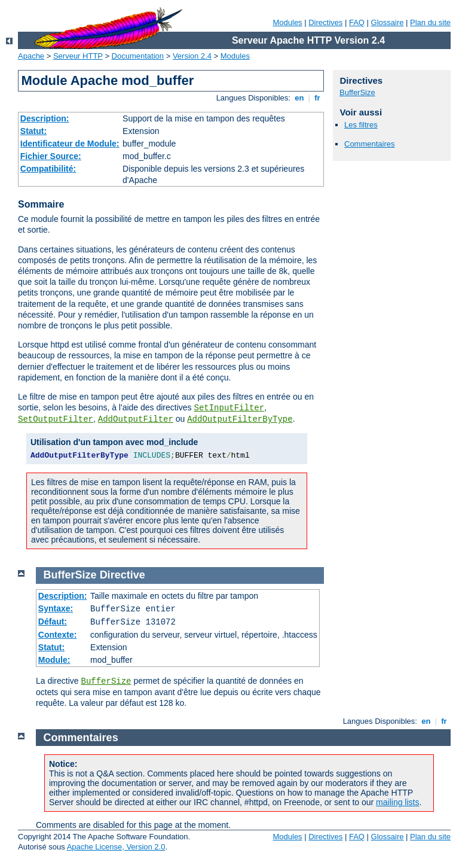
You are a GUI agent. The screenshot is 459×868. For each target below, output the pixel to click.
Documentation (138, 56)
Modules (287, 22)
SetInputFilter (229, 408)
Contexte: (58, 635)
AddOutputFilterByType (240, 419)
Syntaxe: (56, 608)
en (299, 98)
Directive (123, 575)
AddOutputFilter (136, 419)
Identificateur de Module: (70, 144)
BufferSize (357, 92)
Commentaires (370, 144)
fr (318, 98)
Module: (54, 660)
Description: (45, 118)
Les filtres (361, 125)
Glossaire (388, 22)
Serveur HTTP (78, 56)
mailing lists (397, 802)
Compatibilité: (48, 169)
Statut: (33, 131)
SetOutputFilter (56, 419)
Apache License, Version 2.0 (116, 847)
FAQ (357, 22)
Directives (325, 22)
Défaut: (53, 622)
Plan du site (430, 22)
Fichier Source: (51, 156)
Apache (31, 56)
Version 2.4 (192, 56)
